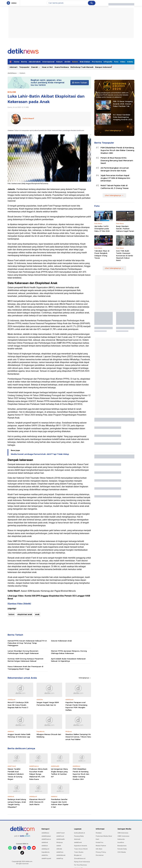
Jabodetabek (35, 62)
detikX (67, 62)
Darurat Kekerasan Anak (61, 641)
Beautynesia (122, 846)
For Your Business (80, 865)
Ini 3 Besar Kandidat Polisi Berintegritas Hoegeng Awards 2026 (123, 117)
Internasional (48, 62)
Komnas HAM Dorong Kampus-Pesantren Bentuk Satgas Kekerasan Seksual (25, 660)
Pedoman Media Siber (104, 836)
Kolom (75, 62)
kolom (11, 614)
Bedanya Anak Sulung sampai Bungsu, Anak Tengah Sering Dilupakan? (17, 803)
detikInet (45, 842)
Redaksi (99, 833)
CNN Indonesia (123, 833)
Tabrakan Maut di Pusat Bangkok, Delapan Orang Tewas (102, 254)
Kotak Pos (100, 842)
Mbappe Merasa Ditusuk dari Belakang (49, 736)
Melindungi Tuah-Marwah (82, 67)
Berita (24, 62)
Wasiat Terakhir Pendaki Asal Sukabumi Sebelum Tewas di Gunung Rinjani (16, 774)
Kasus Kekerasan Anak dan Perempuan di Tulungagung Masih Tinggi (25, 668)
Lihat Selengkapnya (114, 130)
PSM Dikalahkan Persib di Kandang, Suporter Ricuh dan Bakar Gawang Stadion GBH (81, 774)
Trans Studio (79, 852)
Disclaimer (100, 855)
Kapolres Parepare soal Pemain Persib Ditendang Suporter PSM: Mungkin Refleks (76, 706)
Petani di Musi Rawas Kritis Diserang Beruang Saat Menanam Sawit (117, 161)
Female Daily (122, 849)
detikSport (45, 849)
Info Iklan (99, 849)
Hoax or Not (47, 67)
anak (37, 614)
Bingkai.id (78, 855)
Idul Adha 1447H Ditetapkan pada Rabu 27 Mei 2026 (102, 229)
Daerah (36, 67)
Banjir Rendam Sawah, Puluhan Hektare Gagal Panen (125, 229)
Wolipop (60, 842)
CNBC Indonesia (123, 836)
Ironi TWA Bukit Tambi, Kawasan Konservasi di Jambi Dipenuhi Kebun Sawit (125, 256)
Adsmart (13, 67)
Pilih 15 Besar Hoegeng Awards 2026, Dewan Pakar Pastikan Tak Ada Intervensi (123, 104)
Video (123, 62)
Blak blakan (85, 62)
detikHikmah (61, 855)
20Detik (59, 849)
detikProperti (46, 858)
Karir (97, 839)
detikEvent (78, 842)
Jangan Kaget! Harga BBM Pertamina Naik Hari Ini (48, 704)
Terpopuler (24, 67)
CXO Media (122, 852)
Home (17, 62)
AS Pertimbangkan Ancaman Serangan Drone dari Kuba (115, 169)
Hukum (59, 62)
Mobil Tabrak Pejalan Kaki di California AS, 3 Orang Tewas (115, 187)
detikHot (45, 846)
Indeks (130, 62)
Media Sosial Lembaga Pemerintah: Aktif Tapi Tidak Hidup (40, 454)
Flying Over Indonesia (82, 862)
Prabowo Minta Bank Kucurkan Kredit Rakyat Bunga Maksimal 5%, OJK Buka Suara (38, 774)
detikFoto (60, 852)
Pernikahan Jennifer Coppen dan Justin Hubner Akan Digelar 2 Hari (60, 803)
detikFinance (46, 839)
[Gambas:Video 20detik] (19, 604)
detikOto (45, 855)
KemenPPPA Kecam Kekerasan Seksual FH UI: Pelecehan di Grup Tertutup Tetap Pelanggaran (27, 643)
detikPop (60, 858)
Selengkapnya (85, 678)
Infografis (108, 62)
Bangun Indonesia (103, 67)
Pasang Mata (79, 836)
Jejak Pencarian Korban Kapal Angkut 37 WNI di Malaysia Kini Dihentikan (115, 178)
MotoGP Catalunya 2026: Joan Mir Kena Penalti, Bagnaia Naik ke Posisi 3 (18, 705)
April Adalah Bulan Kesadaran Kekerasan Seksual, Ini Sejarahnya (68, 660)
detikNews (12, 73)
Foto (116, 62)
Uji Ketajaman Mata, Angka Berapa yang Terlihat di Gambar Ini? (60, 773)
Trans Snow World (81, 849)
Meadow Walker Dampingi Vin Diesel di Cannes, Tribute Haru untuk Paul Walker (78, 737)
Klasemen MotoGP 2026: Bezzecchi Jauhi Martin (37, 802)
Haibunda (121, 839)
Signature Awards (81, 846)
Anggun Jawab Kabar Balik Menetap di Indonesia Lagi (19, 736)
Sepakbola (46, 852)
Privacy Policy (101, 852)
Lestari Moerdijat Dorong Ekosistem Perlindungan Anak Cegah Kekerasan (23, 652)
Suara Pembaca (62, 67)
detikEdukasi (46, 836)
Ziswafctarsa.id (80, 858)
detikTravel (60, 833)
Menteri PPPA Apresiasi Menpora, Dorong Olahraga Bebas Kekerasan (69, 652)
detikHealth (61, 839)
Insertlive (121, 842)
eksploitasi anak (25, 614)
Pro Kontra (97, 62)
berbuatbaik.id (79, 833)
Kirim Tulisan (80, 83)
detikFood (60, 836)
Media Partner (101, 846)
